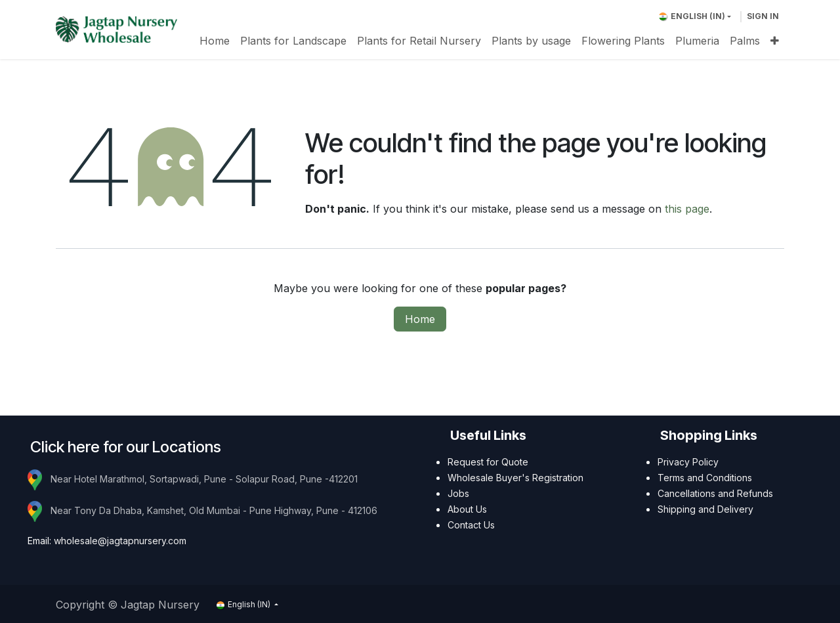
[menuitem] (215, 41)
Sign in (763, 16)
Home (420, 319)
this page (687, 209)
